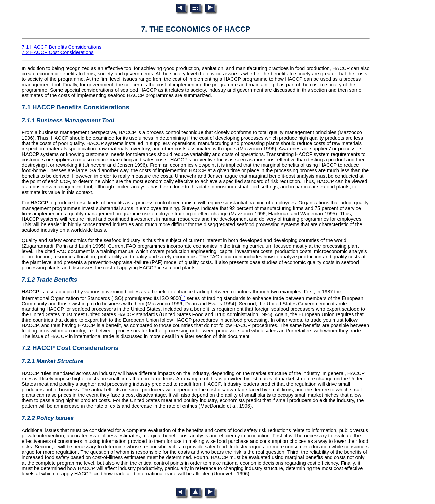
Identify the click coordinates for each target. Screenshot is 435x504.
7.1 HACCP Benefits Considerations (62, 47)
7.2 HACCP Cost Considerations (58, 52)
